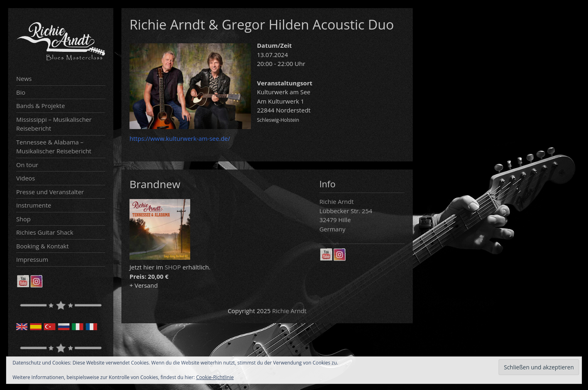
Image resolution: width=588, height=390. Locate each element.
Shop (23, 219)
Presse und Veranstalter (50, 192)
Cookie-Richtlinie (215, 377)
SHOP (173, 267)
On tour (27, 165)
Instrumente (34, 205)
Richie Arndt (290, 311)
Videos (26, 178)
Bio (21, 92)
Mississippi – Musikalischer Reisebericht (54, 124)
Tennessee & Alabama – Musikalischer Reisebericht (54, 147)
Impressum (32, 259)
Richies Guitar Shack (45, 232)
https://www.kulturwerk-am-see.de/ (180, 138)
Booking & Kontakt (42, 246)
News (24, 78)
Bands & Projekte (40, 106)
